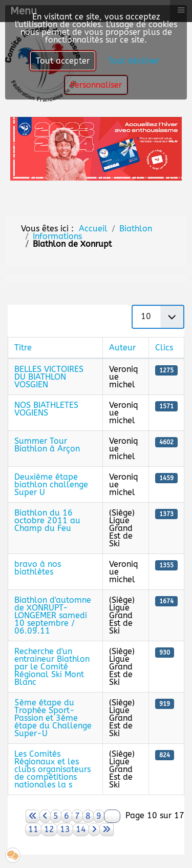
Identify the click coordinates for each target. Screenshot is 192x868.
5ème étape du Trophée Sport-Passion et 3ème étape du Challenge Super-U (53, 718)
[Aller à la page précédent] (45, 816)
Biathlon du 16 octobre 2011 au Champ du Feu (47, 520)
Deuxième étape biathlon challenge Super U (51, 485)
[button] (13, 855)
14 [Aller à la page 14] (81, 829)
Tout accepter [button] (63, 61)
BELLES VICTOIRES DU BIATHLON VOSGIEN (49, 377)
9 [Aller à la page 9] (99, 816)
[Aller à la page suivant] (94, 830)
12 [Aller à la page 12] (49, 829)
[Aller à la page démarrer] (33, 816)
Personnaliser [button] (96, 85)
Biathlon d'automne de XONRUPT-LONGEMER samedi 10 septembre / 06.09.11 (53, 615)
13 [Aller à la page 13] (65, 829)
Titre (23, 348)
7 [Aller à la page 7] (77, 816)
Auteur (122, 348)
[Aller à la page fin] (106, 830)
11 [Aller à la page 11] (33, 829)
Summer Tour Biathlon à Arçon (47, 445)
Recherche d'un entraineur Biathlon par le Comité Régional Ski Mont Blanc (52, 667)
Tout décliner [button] (134, 61)
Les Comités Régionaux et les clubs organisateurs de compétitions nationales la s (52, 769)
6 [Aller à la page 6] (67, 816)
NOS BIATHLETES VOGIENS (46, 409)
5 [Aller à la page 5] (56, 816)
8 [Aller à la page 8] (88, 816)
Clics (164, 348)
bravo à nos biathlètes (38, 568)
